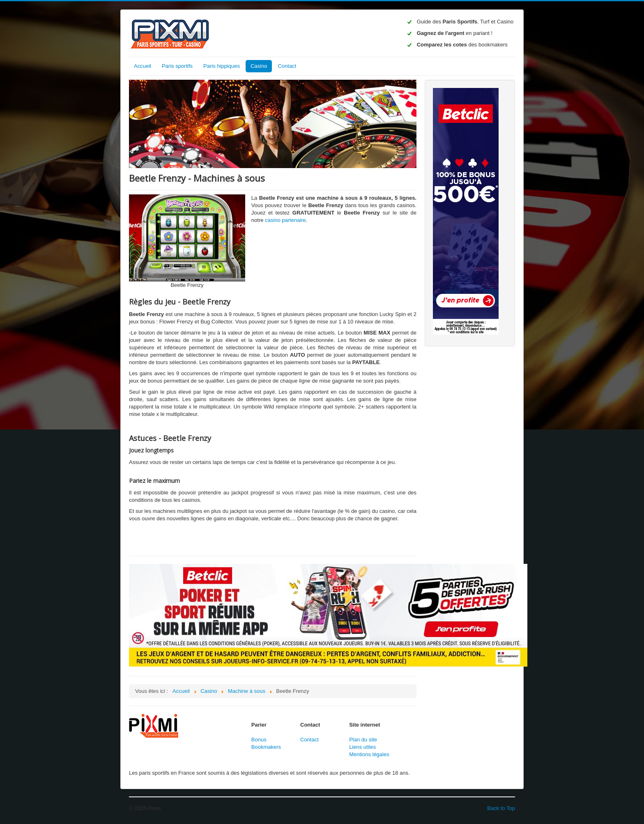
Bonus (259, 740)
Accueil (143, 66)
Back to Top (501, 808)
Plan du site (363, 740)
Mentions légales (369, 754)
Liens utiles (362, 747)
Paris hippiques (222, 66)
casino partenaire (285, 220)
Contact (287, 66)
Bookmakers (266, 747)
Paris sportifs (177, 66)
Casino (259, 66)
